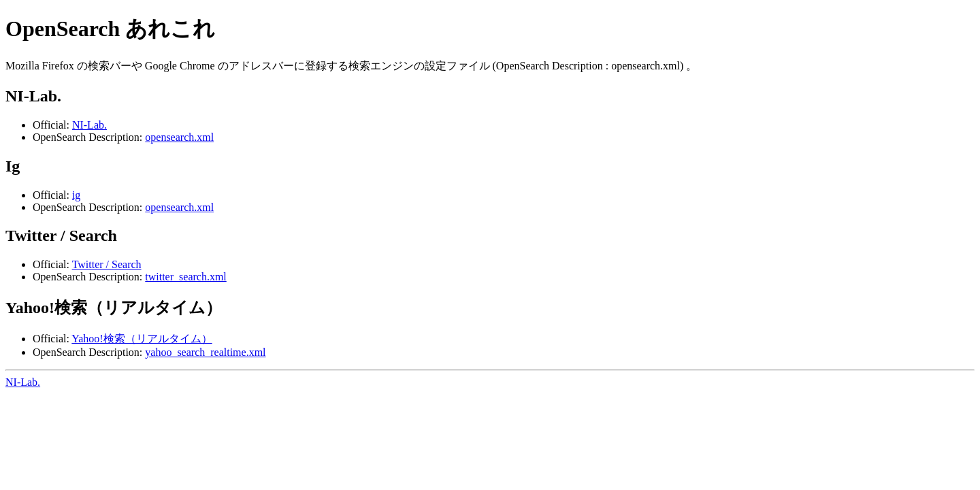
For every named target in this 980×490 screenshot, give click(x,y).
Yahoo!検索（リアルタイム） (142, 339)
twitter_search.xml (186, 277)
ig (76, 195)
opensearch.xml (179, 137)
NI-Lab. (89, 125)
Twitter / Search (107, 264)
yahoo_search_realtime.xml (205, 352)
